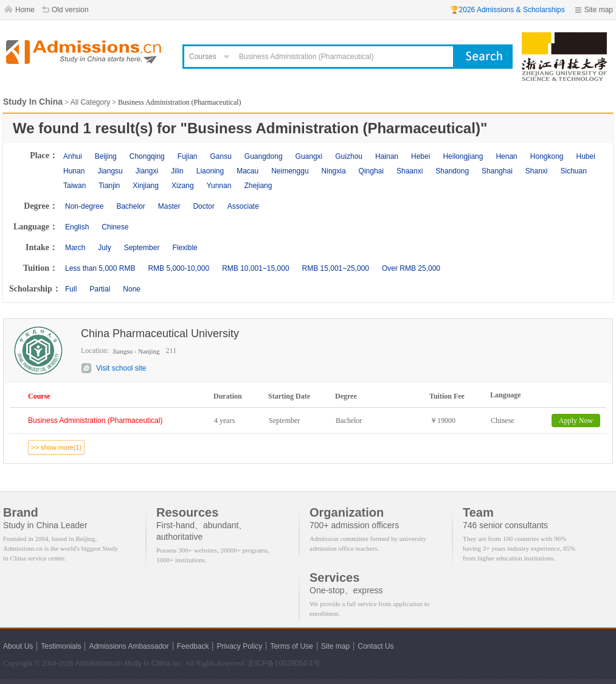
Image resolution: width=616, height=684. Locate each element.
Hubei (586, 156)
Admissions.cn (99, 663)
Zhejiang (258, 186)
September (142, 248)
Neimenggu (290, 171)
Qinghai (371, 171)
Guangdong (264, 156)
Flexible (185, 248)
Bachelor (130, 206)
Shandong (452, 171)
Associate (243, 206)
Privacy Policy (239, 646)
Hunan (74, 171)
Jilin (177, 171)
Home (25, 10)
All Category (90, 102)
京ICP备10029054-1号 (284, 663)
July (104, 248)
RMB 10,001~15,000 (255, 268)
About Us (18, 646)
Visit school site (121, 368)
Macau (247, 171)
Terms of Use (292, 646)
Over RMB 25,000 (411, 268)
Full (71, 289)
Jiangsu (110, 171)
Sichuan (574, 171)
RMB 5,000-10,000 (178, 268)
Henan (506, 156)
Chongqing (147, 156)
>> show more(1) (56, 447)
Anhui (73, 156)
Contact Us (375, 646)
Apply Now (576, 421)
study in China (147, 663)
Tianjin (109, 186)
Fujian (188, 156)
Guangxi (309, 156)
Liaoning (210, 171)
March (75, 248)
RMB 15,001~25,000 (336, 268)
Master (169, 206)
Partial (100, 289)
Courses (203, 57)
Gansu (220, 156)
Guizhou (349, 156)
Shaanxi (410, 171)
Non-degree (84, 206)
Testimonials (61, 646)
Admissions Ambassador (129, 646)
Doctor (203, 206)
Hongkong (547, 156)
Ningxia (334, 171)
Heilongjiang (463, 156)
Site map (599, 10)
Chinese (115, 227)
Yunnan (219, 186)
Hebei (420, 156)
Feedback (193, 646)
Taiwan (74, 186)
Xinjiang (146, 186)
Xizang (183, 186)
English (77, 227)
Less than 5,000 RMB (100, 268)
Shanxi (537, 171)
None (132, 289)
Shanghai (497, 171)
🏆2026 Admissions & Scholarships (507, 10)
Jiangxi (147, 171)
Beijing (106, 156)
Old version (70, 10)
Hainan (387, 156)
